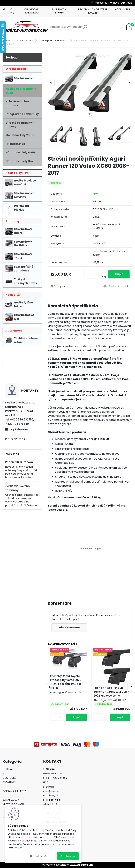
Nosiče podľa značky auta (54, 41)
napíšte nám (19, 429)
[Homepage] (4, 10)
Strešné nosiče (25, 41)
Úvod (8, 41)
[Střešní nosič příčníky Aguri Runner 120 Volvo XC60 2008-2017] (90, 83)
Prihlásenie (101, 3)
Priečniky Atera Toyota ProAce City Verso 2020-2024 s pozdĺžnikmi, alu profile (66, 682)
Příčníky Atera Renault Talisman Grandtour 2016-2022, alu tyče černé (111, 692)
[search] (85, 28)
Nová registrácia (123, 3)
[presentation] (51, 83)
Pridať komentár (69, 627)
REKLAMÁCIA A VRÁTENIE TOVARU (93, 11)
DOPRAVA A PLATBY (59, 11)
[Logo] (26, 27)
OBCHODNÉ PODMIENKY (31, 11)
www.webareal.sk (81, 865)
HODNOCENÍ (122, 9)
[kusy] (93, 274)
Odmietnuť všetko (41, 856)
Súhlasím (68, 856)
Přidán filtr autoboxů (19, 462)
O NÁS (11, 11)
